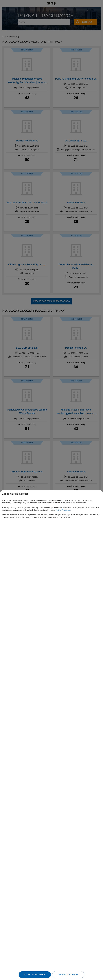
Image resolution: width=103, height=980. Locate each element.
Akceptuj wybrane (68, 975)
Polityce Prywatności (63, 510)
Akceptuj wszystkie (35, 975)
